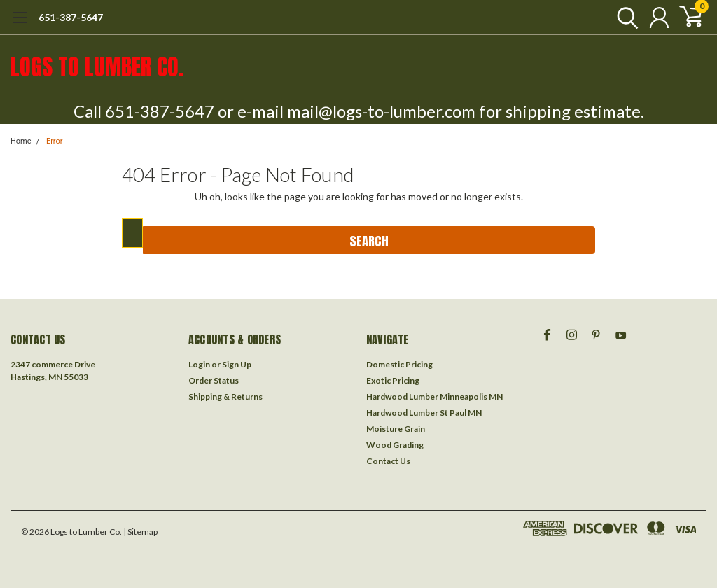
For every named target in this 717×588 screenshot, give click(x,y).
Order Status (214, 380)
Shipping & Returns (225, 397)
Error (55, 141)
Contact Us (388, 461)
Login (199, 364)
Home (21, 141)
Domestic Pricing (399, 364)
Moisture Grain (396, 429)
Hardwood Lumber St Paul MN (424, 413)
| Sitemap (140, 532)
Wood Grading (395, 445)
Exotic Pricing (393, 380)
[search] (624, 17)
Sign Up (237, 364)
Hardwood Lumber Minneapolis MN (434, 397)
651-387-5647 (71, 17)
